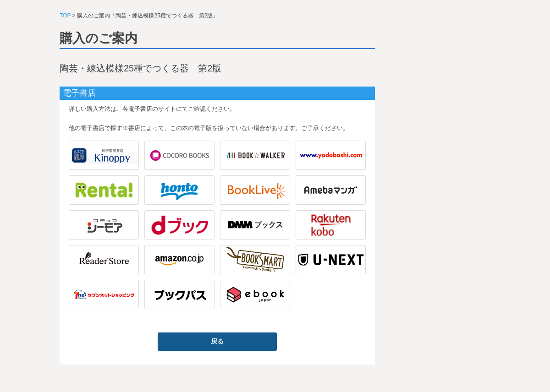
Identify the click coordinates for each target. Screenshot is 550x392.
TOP (65, 16)
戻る (217, 341)
